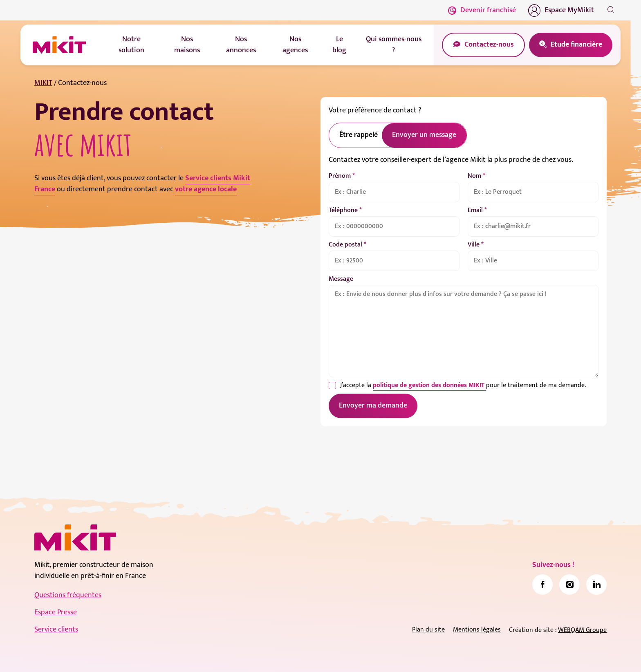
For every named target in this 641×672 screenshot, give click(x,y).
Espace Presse (56, 612)
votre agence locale (206, 189)
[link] (542, 585)
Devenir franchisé (482, 10)
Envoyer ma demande (373, 405)
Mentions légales (477, 630)
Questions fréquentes (68, 595)
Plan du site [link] (428, 630)
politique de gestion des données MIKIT (429, 385)
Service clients (56, 629)
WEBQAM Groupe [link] (582, 630)
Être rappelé (359, 135)
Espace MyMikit (561, 10)
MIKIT (43, 83)
